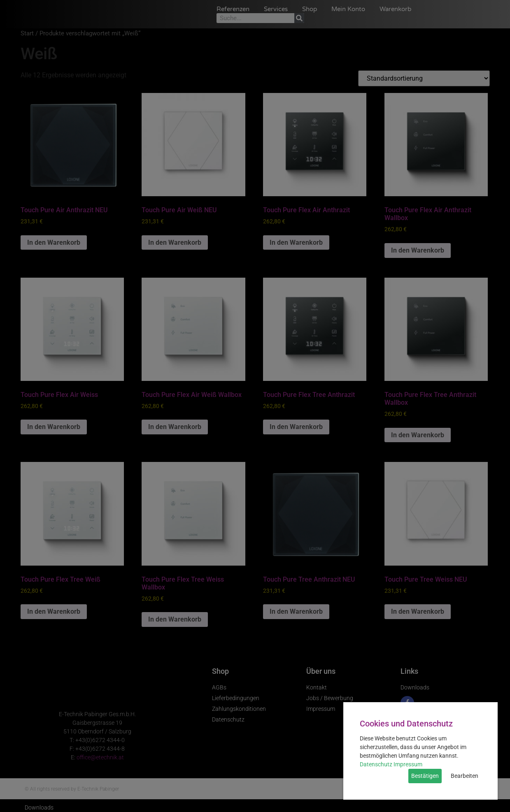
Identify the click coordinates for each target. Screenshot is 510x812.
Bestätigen (425, 776)
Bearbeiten (465, 776)
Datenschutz (376, 764)
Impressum (408, 764)
